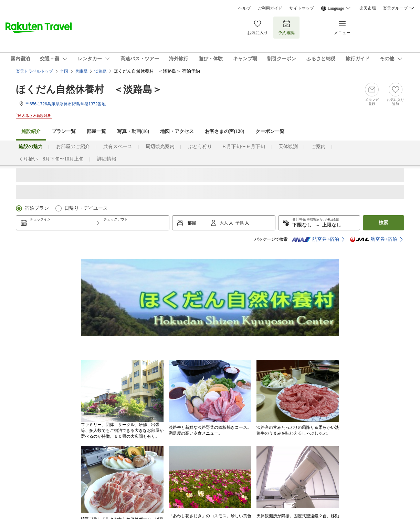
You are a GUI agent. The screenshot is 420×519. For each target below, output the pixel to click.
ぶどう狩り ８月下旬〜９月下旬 (227, 147)
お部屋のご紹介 (73, 147)
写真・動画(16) (133, 131)
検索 (384, 223)
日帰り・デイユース (86, 208)
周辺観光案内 (160, 147)
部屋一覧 (96, 131)
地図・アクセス (177, 131)
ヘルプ (244, 8)
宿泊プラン (37, 208)
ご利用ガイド (270, 8)
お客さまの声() (224, 131)
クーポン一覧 (270, 131)
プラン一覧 (64, 131)
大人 (224, 223)
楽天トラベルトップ (34, 71)
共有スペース (118, 147)
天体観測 (288, 147)
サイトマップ (302, 8)
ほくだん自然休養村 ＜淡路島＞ (89, 89)
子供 (240, 223)
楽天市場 (368, 8)
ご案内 (318, 147)
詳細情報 (107, 159)
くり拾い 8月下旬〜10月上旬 (51, 159)
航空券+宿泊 (315, 239)
